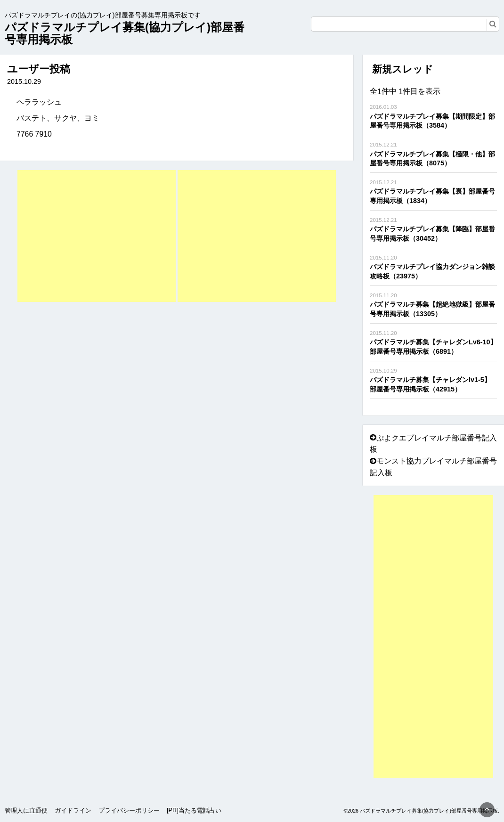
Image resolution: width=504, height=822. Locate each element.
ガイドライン (73, 810)
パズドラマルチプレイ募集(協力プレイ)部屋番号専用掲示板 (125, 33)
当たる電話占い (200, 810)
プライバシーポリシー (129, 810)
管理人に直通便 (26, 810)
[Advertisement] (97, 236)
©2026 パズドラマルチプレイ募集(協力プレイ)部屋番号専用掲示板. (421, 811)
